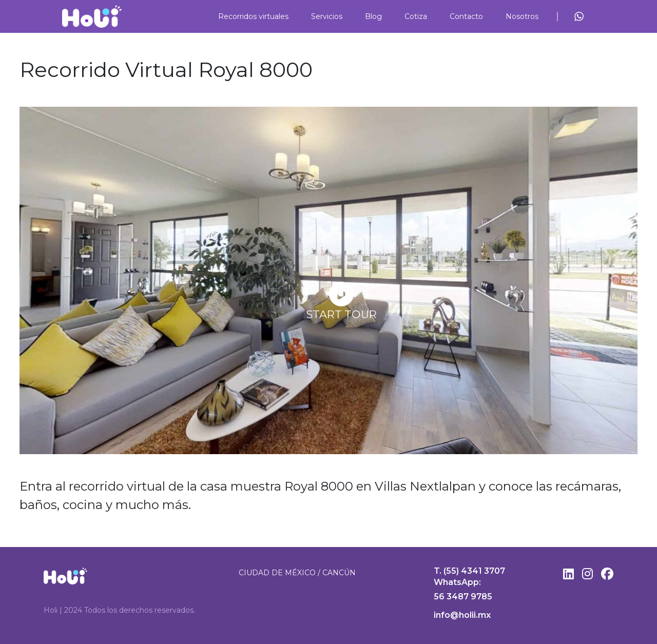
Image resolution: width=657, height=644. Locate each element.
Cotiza (416, 16)
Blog (373, 16)
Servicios (327, 16)
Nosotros (522, 16)
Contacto (466, 16)
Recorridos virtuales (253, 16)
